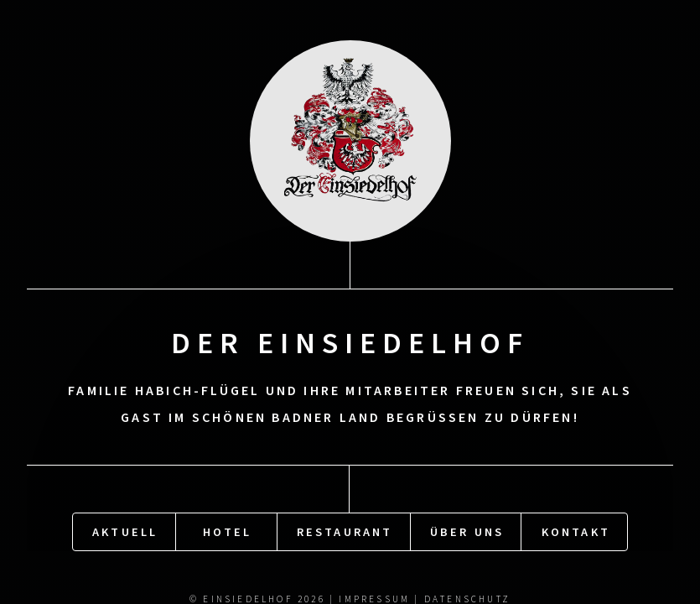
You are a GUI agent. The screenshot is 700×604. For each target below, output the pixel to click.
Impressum (374, 597)
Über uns (467, 530)
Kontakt (576, 530)
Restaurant (345, 530)
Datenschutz (467, 597)
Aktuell (125, 530)
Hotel (228, 530)
